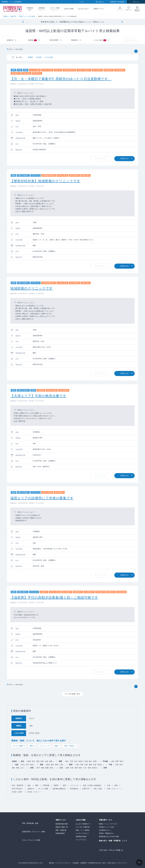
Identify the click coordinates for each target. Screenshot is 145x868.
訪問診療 (46, 785)
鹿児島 (94, 768)
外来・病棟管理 (18, 785)
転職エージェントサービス (108, 824)
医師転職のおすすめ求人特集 (109, 837)
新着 (116, 785)
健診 (29, 785)
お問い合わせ (112, 863)
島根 (18, 768)
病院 (31, 746)
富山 (23, 765)
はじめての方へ (84, 9)
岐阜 (52, 765)
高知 (51, 768)
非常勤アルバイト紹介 (107, 827)
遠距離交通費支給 (59, 789)
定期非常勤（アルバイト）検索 (33, 832)
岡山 (121, 765)
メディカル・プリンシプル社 (110, 850)
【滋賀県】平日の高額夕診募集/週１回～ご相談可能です (54, 597)
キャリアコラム (81, 840)
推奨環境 (84, 863)
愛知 (48, 765)
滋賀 (90, 765)
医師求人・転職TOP (10, 16)
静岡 (57, 765)
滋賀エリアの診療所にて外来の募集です (42, 498)
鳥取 (13, 768)
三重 (61, 765)
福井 (32, 765)
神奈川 (81, 761)
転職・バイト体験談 (83, 830)
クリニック (44, 746)
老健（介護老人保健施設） (93, 785)
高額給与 (31, 789)
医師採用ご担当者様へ (118, 2)
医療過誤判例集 (81, 837)
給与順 (39, 57)
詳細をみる (125, 158)
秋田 (42, 761)
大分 (85, 768)
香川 (38, 768)
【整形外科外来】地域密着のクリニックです (45, 181)
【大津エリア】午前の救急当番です (38, 396)
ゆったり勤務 (18, 746)
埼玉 (76, 761)
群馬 (95, 761)
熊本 (81, 768)
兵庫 (86, 765)
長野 (117, 761)
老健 (56, 746)
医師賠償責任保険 (62, 824)
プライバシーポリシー (64, 863)
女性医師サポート (105, 830)
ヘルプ (82, 2)
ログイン (136, 2)
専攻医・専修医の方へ (107, 833)
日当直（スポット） (34, 792)
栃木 (90, 761)
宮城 (38, 761)
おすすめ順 (49, 57)
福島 (51, 761)
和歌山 (100, 765)
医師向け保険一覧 (62, 827)
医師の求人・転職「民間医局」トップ (113, 841)
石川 (27, 765)
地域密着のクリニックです (31, 288)
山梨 (113, 761)
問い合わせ (100, 2)
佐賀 (72, 768)
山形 (47, 761)
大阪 (77, 765)
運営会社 (52, 863)
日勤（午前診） (70, 746)
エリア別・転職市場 (83, 827)
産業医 (56, 785)
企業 (108, 785)
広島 (117, 765)
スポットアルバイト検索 (31, 840)
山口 (22, 768)
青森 (29, 761)
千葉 (71, 761)
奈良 (95, 765)
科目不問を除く (18, 789)
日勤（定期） (98, 789)
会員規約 (76, 863)
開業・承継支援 (61, 830)
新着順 (30, 57)
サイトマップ (123, 863)
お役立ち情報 (69, 9)
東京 (67, 761)
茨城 (86, 761)
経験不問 (86, 789)
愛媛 (47, 768)
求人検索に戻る (74, 694)
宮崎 (89, 768)
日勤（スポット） (114, 789)
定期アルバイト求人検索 (27, 16)
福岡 (68, 768)
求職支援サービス (106, 820)
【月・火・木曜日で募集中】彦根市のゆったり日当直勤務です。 (61, 79)
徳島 (43, 768)
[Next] (122, 22)
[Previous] (23, 22)
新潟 (121, 761)
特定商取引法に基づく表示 (97, 863)
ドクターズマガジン (83, 833)
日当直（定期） (18, 792)
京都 (82, 765)
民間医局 (13, 9)
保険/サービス (99, 9)
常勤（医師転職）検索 (30, 823)
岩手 (33, 761)
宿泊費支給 (74, 789)
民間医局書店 (60, 833)
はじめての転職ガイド (83, 824)
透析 (37, 785)
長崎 (76, 768)
